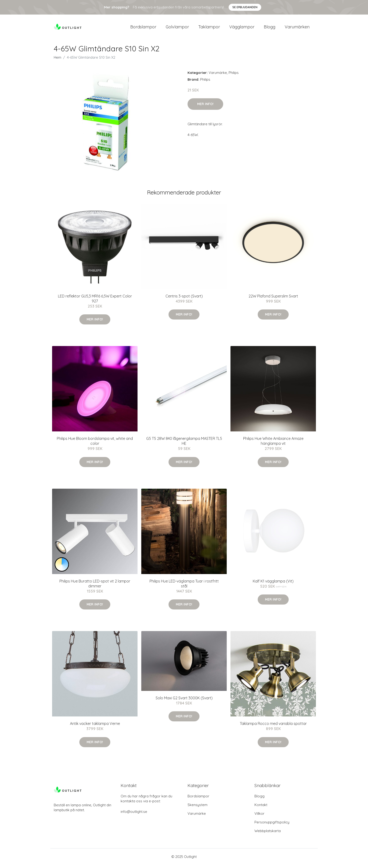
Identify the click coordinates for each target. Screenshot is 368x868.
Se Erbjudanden (245, 7)
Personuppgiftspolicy (272, 825)
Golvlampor (177, 29)
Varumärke (218, 76)
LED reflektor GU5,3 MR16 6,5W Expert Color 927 (95, 302)
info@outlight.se (134, 815)
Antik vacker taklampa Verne (95, 727)
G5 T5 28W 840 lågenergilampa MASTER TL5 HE (184, 444)
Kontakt (261, 808)
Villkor (259, 817)
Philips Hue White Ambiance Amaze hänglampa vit (273, 444)
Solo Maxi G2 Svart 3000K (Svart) (184, 701)
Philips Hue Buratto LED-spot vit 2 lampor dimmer (95, 587)
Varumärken (297, 29)
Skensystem (197, 808)
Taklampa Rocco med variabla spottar (273, 727)
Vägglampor (242, 29)
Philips (234, 76)
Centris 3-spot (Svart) (184, 299)
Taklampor (209, 29)
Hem (57, 61)
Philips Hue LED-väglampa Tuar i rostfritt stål (184, 587)
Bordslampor (143, 29)
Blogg (270, 29)
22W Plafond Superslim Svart (273, 299)
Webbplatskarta (268, 834)
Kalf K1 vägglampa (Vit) (273, 584)
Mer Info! (205, 107)
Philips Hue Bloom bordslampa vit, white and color (95, 444)
